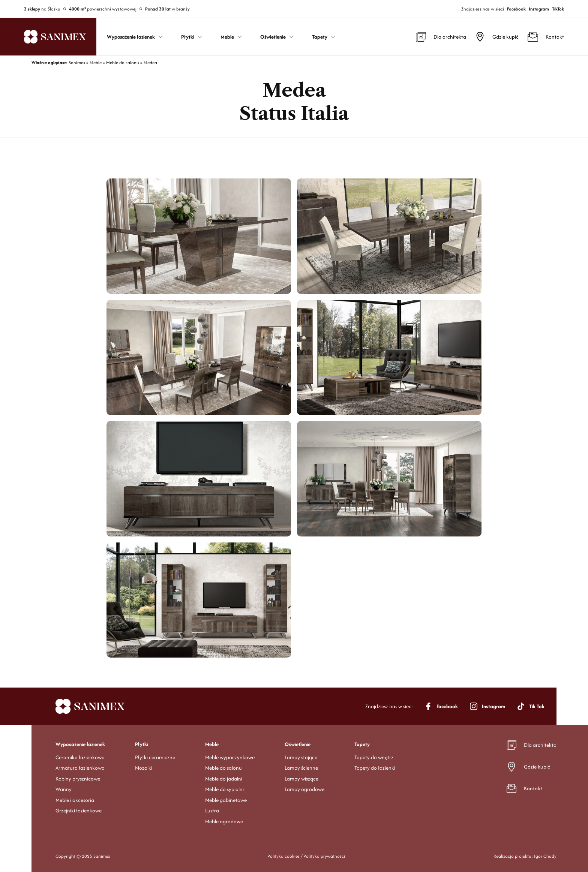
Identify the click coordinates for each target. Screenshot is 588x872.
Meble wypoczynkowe (230, 757)
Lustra (212, 811)
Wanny (64, 789)
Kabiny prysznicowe (78, 779)
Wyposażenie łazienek (80, 744)
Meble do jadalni (224, 779)
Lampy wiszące (301, 779)
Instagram (539, 9)
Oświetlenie (298, 744)
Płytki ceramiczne (155, 757)
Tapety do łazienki (375, 768)
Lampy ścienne (301, 768)
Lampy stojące (301, 757)
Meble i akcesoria (75, 800)
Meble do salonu (223, 768)
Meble (212, 744)
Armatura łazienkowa (80, 768)
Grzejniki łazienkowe (79, 811)
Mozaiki (144, 768)
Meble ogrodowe (224, 821)
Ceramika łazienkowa (80, 757)
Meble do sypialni (224, 789)
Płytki (142, 744)
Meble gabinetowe (226, 800)
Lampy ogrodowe (304, 789)
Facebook (516, 9)
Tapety (362, 744)
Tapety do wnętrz (374, 757)
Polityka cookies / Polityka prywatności (306, 856)
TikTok (558, 9)
